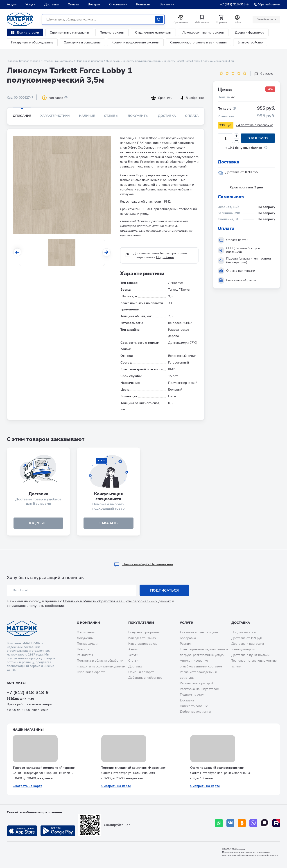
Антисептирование (194, 706)
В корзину (258, 138)
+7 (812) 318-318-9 (234, 4)
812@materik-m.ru (20, 699)
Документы (138, 116)
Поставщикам (87, 644)
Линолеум (112, 61)
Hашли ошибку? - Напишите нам (143, 564)
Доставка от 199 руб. (247, 638)
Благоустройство (250, 42)
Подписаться (164, 590)
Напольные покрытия (90, 61)
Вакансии (167, 4)
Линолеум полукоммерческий (141, 61)
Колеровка (188, 638)
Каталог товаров (30, 61)
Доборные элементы (195, 712)
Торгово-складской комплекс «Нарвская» (133, 768)
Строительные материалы (69, 33)
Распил (185, 644)
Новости (83, 649)
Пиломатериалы (112, 33)
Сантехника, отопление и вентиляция (198, 42)
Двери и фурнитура (250, 33)
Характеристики (55, 116)
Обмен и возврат (141, 672)
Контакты (143, 4)
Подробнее (165, 257)
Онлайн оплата (266, 19)
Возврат (94, 4)
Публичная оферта (91, 672)
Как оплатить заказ (143, 644)
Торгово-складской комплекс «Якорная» (44, 768)
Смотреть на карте (27, 786)
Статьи (133, 661)
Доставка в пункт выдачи (199, 632)
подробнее (38, 523)
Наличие (87, 116)
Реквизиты (85, 655)
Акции (12, 4)
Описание (22, 116)
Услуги (30, 4)
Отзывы (111, 116)
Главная (12, 61)
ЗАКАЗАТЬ (108, 523)
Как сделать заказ (142, 638)
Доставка (52, 4)
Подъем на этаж (192, 695)
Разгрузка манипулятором (199, 689)
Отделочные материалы (153, 33)
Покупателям (141, 623)
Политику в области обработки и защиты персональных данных (117, 601)
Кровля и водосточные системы (135, 42)
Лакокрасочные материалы (203, 33)
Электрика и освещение (82, 42)
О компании (118, 4)
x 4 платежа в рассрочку (254, 125)
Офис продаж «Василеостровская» (217, 768)
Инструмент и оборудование (32, 42)
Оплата (73, 4)
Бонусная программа (144, 632)
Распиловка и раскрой (197, 683)
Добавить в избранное (145, 678)
